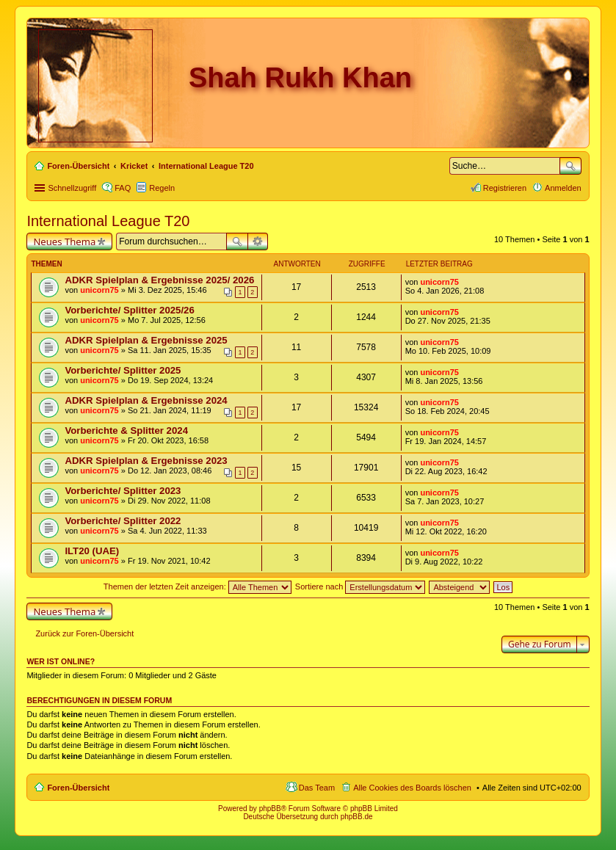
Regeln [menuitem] (162, 188)
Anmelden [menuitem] (563, 188)
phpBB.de (357, 817)
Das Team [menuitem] (317, 788)
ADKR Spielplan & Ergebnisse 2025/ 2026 (159, 280)
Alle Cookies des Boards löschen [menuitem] (412, 788)
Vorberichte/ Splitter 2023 (123, 491)
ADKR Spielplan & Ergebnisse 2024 (146, 400)
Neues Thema (64, 241)
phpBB (270, 809)
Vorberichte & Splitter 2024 (126, 431)
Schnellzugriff (72, 188)
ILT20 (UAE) (92, 551)
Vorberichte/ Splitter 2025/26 (129, 310)
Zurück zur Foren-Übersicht (84, 633)
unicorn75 (99, 290)
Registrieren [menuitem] (505, 188)
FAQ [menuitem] (123, 188)
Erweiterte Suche (258, 241)
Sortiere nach (360, 586)
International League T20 (108, 221)
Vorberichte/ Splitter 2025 (123, 370)
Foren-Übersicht (78, 788)
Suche (570, 166)
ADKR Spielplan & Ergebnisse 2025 (146, 340)
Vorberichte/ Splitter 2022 (123, 521)
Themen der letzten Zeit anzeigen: (198, 586)
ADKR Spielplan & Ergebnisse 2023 (146, 461)
